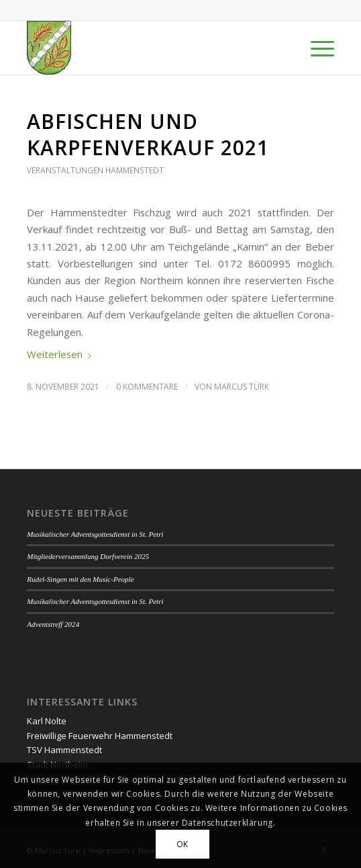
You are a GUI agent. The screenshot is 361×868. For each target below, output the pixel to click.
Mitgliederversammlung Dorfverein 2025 (88, 556)
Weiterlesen (62, 354)
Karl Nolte (47, 721)
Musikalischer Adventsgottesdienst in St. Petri (95, 534)
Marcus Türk (242, 387)
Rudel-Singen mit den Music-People (80, 579)
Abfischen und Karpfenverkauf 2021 (148, 134)
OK (183, 844)
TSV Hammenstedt (64, 750)
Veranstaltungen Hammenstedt (95, 170)
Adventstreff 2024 (53, 624)
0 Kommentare (147, 387)
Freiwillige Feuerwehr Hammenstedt (100, 736)
